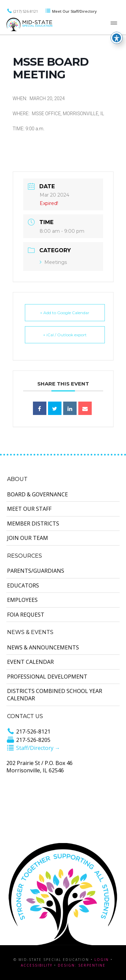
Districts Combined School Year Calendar (55, 695)
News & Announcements (43, 647)
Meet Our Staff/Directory (71, 11)
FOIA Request (26, 615)
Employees (22, 600)
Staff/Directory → (33, 748)
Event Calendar (30, 662)
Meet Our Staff (29, 509)
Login (102, 960)
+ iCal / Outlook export (65, 335)
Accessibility (37, 965)
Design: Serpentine (82, 965)
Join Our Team (28, 538)
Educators (23, 585)
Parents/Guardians (36, 571)
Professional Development (47, 677)
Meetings (53, 262)
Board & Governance (37, 494)
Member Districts (33, 523)
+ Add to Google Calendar (65, 313)
